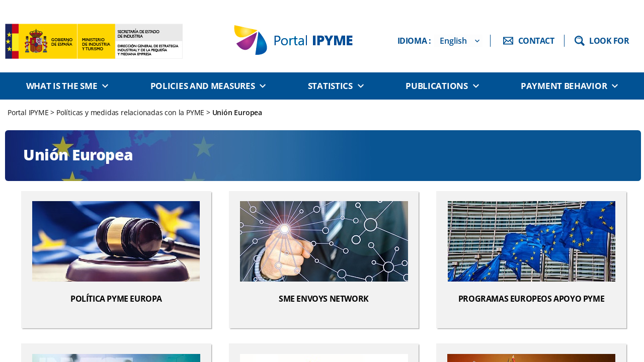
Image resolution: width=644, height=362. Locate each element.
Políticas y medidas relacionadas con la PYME (130, 112)
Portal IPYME (29, 112)
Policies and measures (203, 86)
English (453, 41)
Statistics (330, 86)
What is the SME (62, 86)
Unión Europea (237, 112)
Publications (436, 86)
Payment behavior (564, 86)
